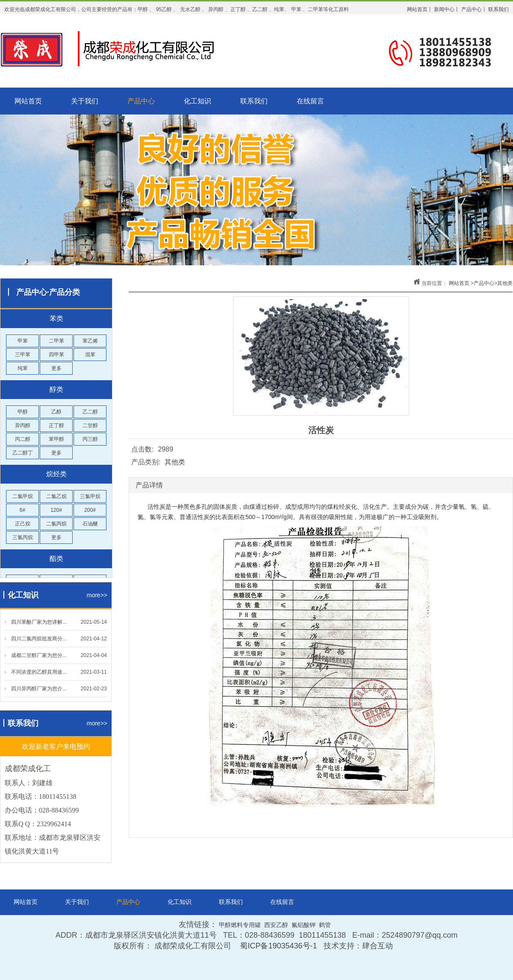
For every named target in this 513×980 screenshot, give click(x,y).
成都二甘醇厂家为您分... (39, 655)
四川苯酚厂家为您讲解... (39, 622)
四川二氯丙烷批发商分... (39, 639)
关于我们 (85, 101)
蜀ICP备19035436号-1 (278, 946)
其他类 (505, 283)
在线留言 (310, 101)
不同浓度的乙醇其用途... (39, 672)
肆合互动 (377, 946)
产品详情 (149, 485)
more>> (97, 595)
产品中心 (141, 101)
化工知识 (198, 101)
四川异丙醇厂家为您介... (39, 689)
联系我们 (254, 101)
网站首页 (28, 101)
